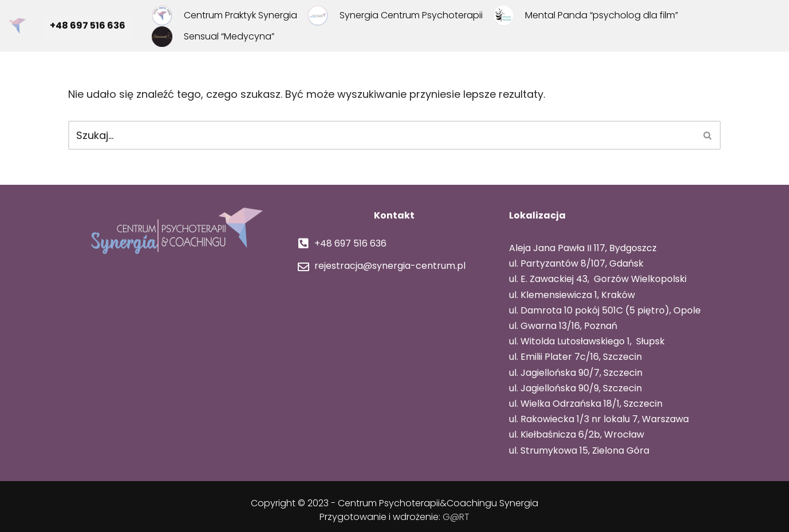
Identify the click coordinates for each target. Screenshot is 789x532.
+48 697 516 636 (88, 25)
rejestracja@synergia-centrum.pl (389, 266)
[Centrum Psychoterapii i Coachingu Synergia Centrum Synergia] (20, 26)
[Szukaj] (382, 135)
